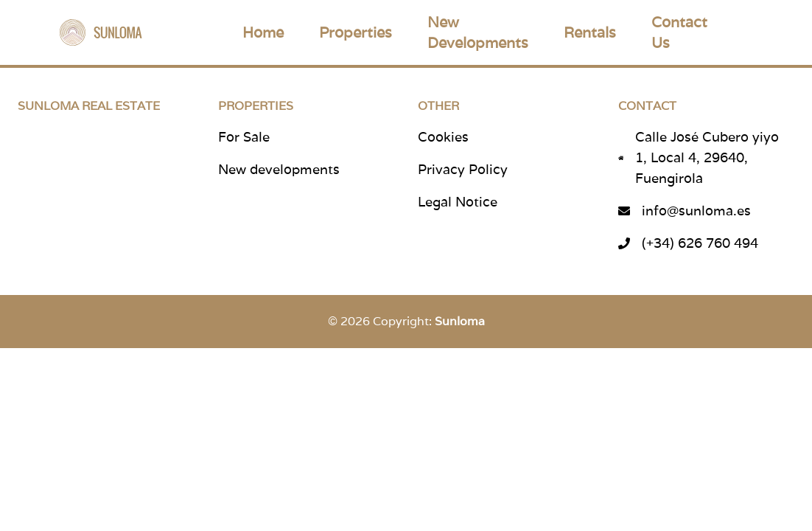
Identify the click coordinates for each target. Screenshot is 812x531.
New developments (279, 169)
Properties (356, 32)
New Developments (478, 32)
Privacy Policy (463, 169)
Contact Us (679, 32)
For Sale (244, 137)
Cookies (443, 137)
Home (263, 32)
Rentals (590, 32)
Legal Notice (458, 202)
